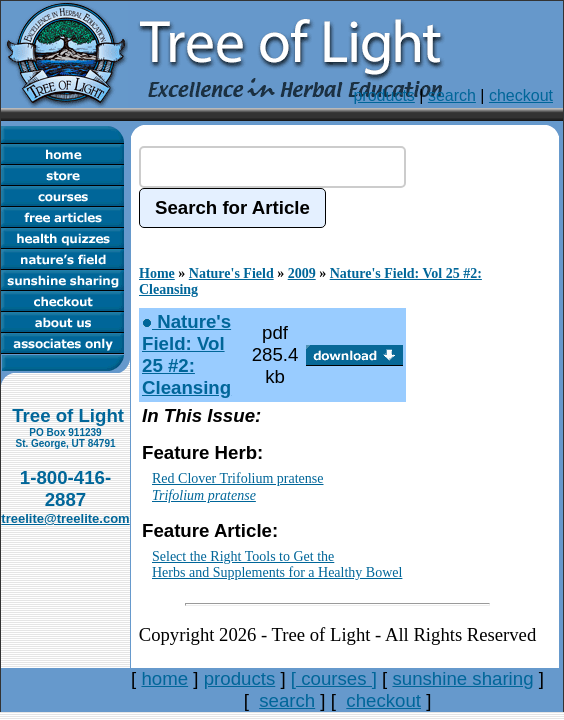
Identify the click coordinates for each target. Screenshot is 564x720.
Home (157, 273)
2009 (302, 273)
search (452, 95)
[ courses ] (334, 678)
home (164, 678)
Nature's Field (231, 273)
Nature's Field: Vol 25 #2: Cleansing (186, 354)
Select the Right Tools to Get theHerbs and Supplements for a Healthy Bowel (277, 565)
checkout (521, 95)
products (383, 95)
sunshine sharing (462, 678)
